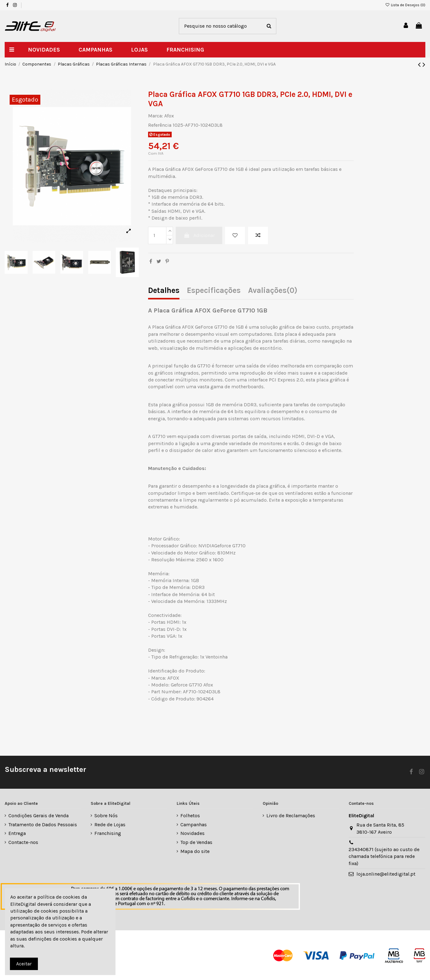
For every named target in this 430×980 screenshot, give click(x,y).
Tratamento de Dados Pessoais (43, 825)
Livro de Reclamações (291, 816)
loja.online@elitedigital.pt (386, 874)
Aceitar (24, 964)
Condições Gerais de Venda (38, 816)
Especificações (214, 291)
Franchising (108, 833)
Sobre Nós (106, 816)
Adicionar (199, 235)
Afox (169, 116)
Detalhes (164, 291)
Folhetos (190, 816)
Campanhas (194, 825)
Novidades (192, 833)
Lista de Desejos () (405, 5)
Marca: (156, 116)
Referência (160, 125)
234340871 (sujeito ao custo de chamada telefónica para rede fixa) (384, 856)
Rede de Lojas (110, 825)
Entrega (17, 833)
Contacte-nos (23, 842)
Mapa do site (195, 851)
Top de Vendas (196, 842)
